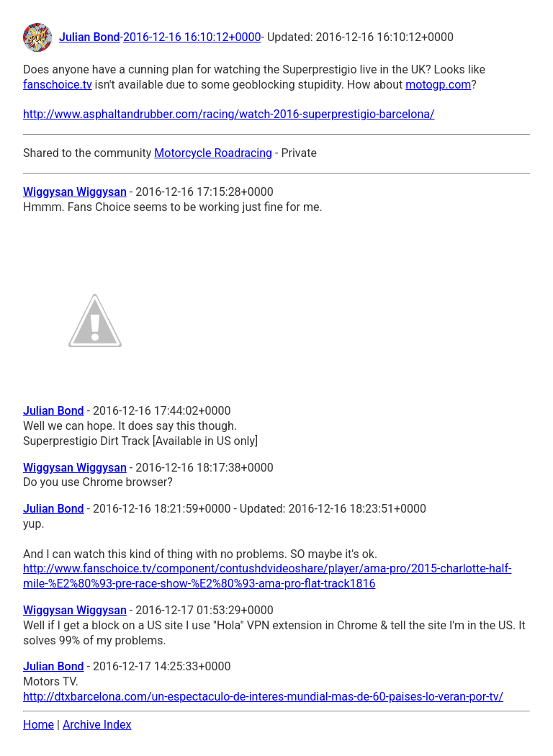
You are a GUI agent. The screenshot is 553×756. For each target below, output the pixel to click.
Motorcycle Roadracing (213, 153)
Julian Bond (90, 37)
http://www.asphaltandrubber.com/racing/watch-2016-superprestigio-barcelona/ (229, 114)
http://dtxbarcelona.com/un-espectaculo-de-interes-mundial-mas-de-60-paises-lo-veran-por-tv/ (263, 697)
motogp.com (438, 85)
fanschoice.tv (58, 85)
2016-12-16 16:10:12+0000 (192, 37)
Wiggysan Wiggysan (75, 192)
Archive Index (97, 725)
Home (39, 725)
